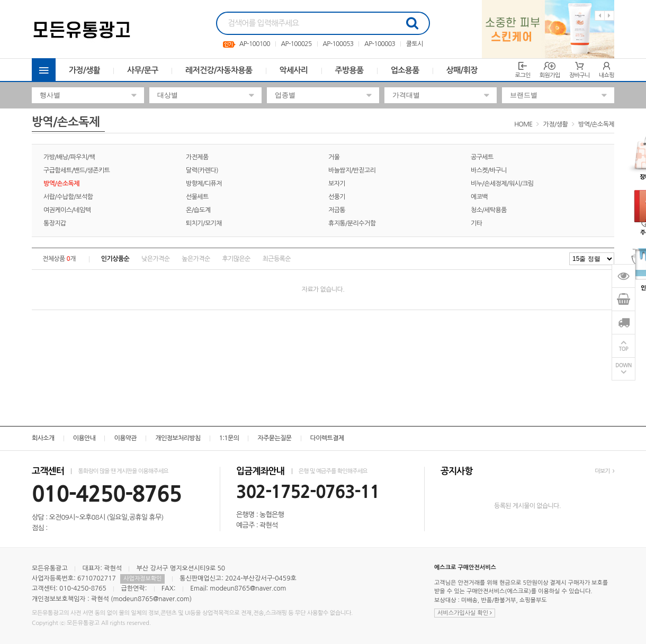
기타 (476, 223)
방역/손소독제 (596, 124)
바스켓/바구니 (489, 170)
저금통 (337, 210)
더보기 (604, 471)
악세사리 (294, 70)
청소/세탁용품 (489, 210)
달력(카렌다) (202, 170)
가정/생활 (84, 70)
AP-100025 (296, 44)
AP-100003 (380, 44)
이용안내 (84, 438)
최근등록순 (277, 259)
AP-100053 (338, 44)
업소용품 (405, 70)
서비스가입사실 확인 (465, 613)
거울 (334, 157)
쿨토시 (415, 44)
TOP (624, 349)
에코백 (479, 197)
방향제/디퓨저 (204, 184)
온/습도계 (198, 210)
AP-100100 (255, 44)
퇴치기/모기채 (204, 223)
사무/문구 (143, 70)
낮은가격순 (155, 259)
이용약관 (125, 438)
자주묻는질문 (274, 438)
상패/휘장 (462, 70)
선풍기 (337, 197)
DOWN (623, 365)
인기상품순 (115, 259)
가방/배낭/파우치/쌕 (69, 157)
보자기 (337, 184)
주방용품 (349, 70)
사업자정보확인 (142, 579)
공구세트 (482, 157)
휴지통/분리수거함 (352, 223)
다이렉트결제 (327, 438)
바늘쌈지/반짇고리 (352, 170)
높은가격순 (196, 259)
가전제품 (197, 157)
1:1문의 (229, 438)
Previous (600, 16)
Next (609, 16)
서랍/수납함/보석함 (68, 197)
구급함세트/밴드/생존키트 (77, 170)
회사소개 (43, 438)
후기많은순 (236, 259)
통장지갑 (55, 223)
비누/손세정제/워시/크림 (502, 184)
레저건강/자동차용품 (219, 70)
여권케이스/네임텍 (67, 210)
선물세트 (197, 197)
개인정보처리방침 (178, 438)
